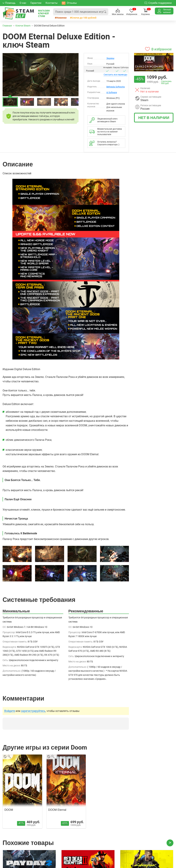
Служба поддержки (158, 3)
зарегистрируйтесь (33, 711)
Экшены (110, 58)
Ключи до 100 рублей (84, 18)
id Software (112, 92)
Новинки (61, 18)
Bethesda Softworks (116, 87)
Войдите (10, 711)
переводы (115, 75)
